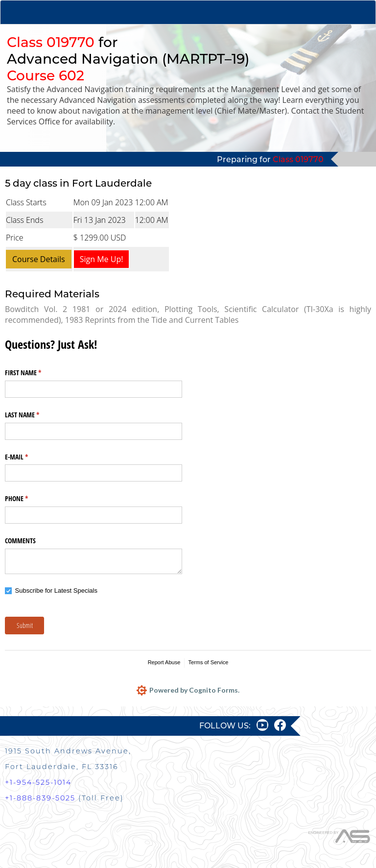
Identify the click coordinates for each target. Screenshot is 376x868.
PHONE (28, 499)
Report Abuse (164, 662)
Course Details (39, 259)
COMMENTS (20, 541)
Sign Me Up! (102, 259)
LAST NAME (34, 415)
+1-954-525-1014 (38, 782)
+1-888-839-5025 (40, 798)
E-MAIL (28, 457)
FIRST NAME (35, 373)
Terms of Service (208, 662)
